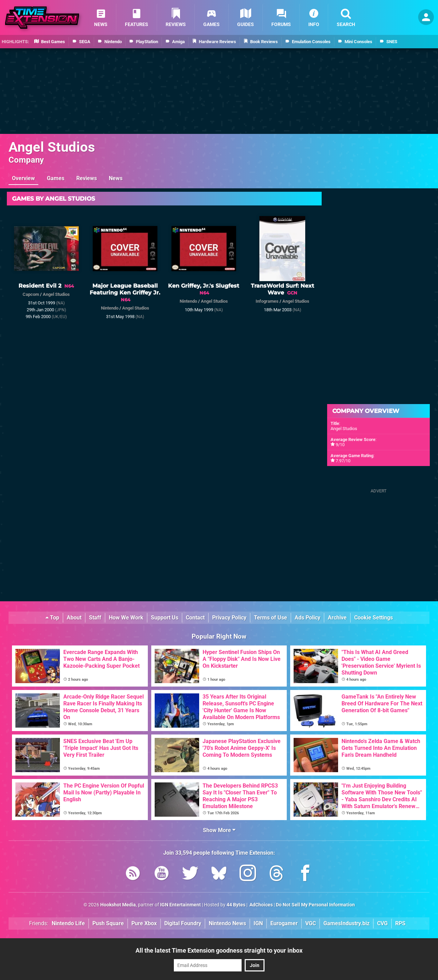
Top (52, 618)
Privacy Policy (229, 618)
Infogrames (267, 301)
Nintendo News (227, 923)
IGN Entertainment (181, 905)
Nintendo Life (68, 923)
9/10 (340, 445)
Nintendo (110, 308)
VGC (311, 923)
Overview (23, 178)
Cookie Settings (373, 618)
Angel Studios (52, 147)
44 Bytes (236, 905)
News (116, 178)
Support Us (165, 618)
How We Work (126, 618)
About (74, 618)
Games (56, 178)
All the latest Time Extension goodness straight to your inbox (219, 950)
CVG (382, 923)
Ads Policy (307, 618)
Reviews (87, 178)
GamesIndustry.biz (346, 923)
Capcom (31, 294)
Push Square (108, 923)
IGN (258, 923)
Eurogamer (284, 923)
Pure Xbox (144, 923)
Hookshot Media (118, 905)
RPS (400, 923)
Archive (337, 618)
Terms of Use (270, 618)
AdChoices (261, 905)
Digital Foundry (183, 923)
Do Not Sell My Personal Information (315, 905)
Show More (219, 830)
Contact (195, 618)
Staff (95, 618)
